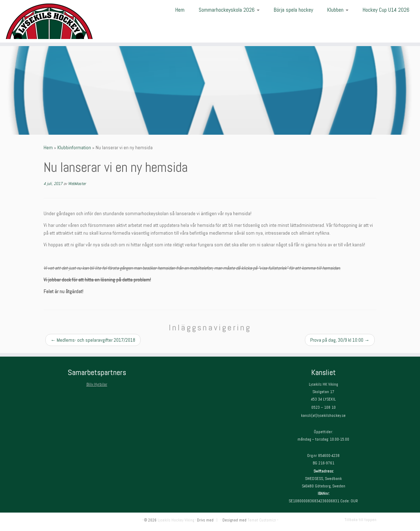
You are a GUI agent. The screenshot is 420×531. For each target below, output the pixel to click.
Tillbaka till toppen (361, 520)
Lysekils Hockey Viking (176, 520)
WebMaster (77, 184)
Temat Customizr (262, 520)
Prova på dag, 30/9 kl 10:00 (340, 340)
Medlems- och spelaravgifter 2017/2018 (93, 340)
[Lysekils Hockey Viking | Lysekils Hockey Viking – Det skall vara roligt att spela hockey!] (49, 21)
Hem (180, 10)
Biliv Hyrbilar (97, 384)
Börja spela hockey (293, 10)
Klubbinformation (74, 147)
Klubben (338, 10)
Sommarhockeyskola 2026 (229, 10)
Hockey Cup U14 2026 (386, 10)
